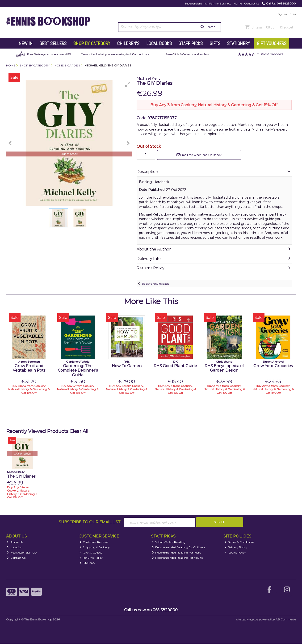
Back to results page (155, 284)
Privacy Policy (236, 548)
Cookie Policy (235, 553)
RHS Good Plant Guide (175, 366)
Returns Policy (91, 558)
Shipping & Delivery (95, 548)
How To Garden (127, 366)
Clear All (79, 431)
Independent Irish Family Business (208, 3)
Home (238, 3)
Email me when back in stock (198, 155)
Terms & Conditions (239, 542)
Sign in (282, 14)
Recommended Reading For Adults (177, 558)
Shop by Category (92, 43)
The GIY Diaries (21, 476)
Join (293, 14)
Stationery (239, 43)
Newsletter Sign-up (22, 553)
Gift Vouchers (272, 43)
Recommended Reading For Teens (177, 553)
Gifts (215, 43)
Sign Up (220, 522)
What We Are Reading (169, 542)
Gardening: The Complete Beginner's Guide (78, 370)
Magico (252, 619)
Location (15, 548)
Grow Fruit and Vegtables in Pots (29, 368)
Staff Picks (191, 43)
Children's (128, 43)
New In (26, 43)
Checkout (287, 27)
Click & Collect (91, 553)
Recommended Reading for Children (178, 548)
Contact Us (252, 3)
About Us (15, 542)
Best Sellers (53, 43)
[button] (128, 84)
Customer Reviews (94, 542)
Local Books (159, 43)
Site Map (87, 563)
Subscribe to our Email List (90, 522)
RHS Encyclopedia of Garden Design (224, 368)
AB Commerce (286, 619)
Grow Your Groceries (273, 366)
